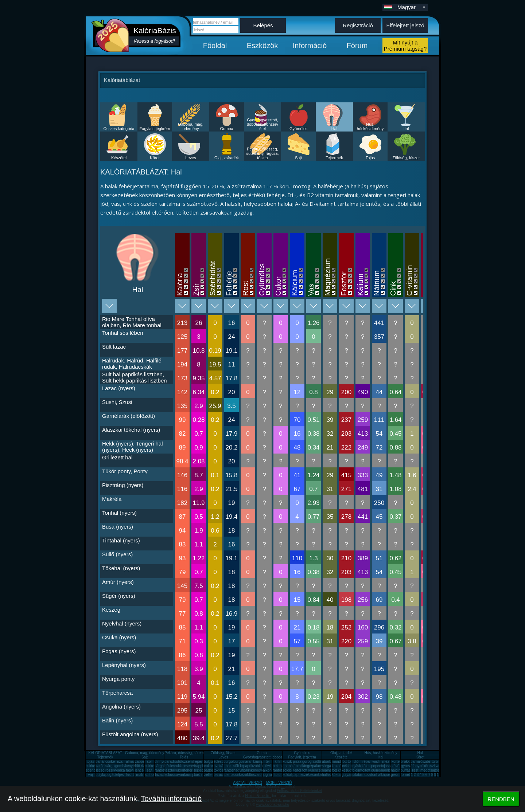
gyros (405, 766)
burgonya (231, 762)
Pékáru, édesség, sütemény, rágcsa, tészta (262, 153)
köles (366, 766)
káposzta (388, 775)
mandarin (339, 762)
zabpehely (143, 762)
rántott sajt (281, 770)
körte (396, 762)
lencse (140, 770)
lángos (308, 766)
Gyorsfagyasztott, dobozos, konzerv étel (262, 124)
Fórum (357, 46)
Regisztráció (358, 25)
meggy (426, 770)
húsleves (172, 766)
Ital (406, 129)
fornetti (406, 775)
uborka (328, 762)
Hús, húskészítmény (370, 126)
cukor (209, 766)
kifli (277, 762)
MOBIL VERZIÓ (279, 783)
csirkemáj (152, 766)
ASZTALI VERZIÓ (248, 783)
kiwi (268, 766)
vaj (91, 775)
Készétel (119, 158)
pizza (297, 762)
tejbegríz (201, 770)
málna (327, 770)
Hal (335, 129)
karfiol (100, 766)
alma (130, 762)
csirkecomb (95, 766)
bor (228, 766)
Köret (155, 158)
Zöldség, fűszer (406, 158)
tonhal (376, 775)
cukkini (180, 766)
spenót (91, 770)
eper (199, 762)
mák (140, 775)
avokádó (221, 766)
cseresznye (193, 766)
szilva (435, 766)
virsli (376, 762)
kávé (395, 766)
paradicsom (174, 762)
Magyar (412, 7)
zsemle (190, 762)
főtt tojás (349, 762)
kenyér (131, 766)
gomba (121, 766)
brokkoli (407, 762)
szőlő (317, 762)
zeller (209, 775)
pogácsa (112, 775)
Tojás (370, 158)
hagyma (240, 770)
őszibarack (429, 762)
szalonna (260, 775)
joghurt (269, 775)
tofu (278, 775)
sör (149, 762)
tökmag (230, 775)
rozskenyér (114, 770)
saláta (356, 775)
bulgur (209, 762)
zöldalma (290, 775)
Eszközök (262, 46)
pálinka (249, 770)
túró (435, 762)
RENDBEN (501, 799)
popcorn (378, 766)
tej (268, 762)
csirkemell (113, 762)
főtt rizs (141, 766)
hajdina (397, 770)
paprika (249, 766)
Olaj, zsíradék (227, 158)
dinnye (160, 762)
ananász (289, 766)
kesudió (348, 770)
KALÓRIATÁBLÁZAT (105, 753)
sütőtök (180, 762)
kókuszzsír (173, 775)
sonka (317, 775)
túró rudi (201, 775)
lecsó (100, 770)
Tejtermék (334, 158)
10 (439, 775)
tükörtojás (428, 766)
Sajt (298, 158)
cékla (346, 766)
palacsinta (320, 766)
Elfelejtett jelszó (405, 25)
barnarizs (418, 762)
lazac (159, 775)
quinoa (377, 770)
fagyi (130, 770)
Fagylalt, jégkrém (155, 129)
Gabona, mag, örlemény (191, 126)
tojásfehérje (361, 766)
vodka (120, 770)
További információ (171, 799)
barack (219, 775)
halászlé (329, 775)
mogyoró (260, 770)
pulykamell (104, 775)
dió (356, 762)
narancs (250, 762)
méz (386, 762)
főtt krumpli (341, 770)
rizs (120, 762)
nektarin (279, 766)
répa (366, 762)
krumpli (259, 762)
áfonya (416, 766)
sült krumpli (243, 766)
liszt (415, 770)
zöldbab (289, 770)
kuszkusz (290, 762)
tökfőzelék (222, 770)
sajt (149, 770)
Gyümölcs (298, 129)
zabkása (260, 766)
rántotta (230, 770)
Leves (190, 158)
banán (101, 762)
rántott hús (301, 766)
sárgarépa (163, 766)
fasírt (130, 775)
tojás (90, 762)
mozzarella (370, 775)
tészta (169, 770)
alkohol (269, 770)
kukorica (181, 770)
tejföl (297, 770)
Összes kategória (119, 129)
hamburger (390, 770)
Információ (310, 46)
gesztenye (399, 775)
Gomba (226, 129)
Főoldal (215, 46)
